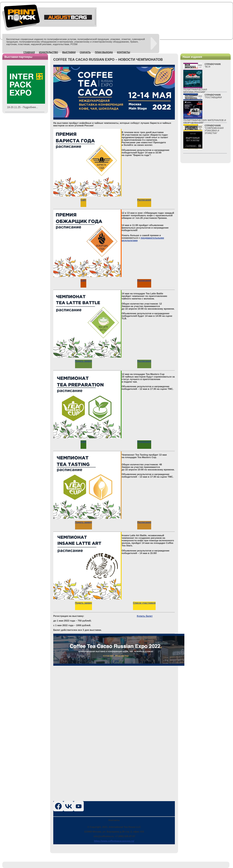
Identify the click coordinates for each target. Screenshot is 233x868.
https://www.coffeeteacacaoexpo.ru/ (114, 841)
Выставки (69, 52)
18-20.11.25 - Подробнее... (23, 107)
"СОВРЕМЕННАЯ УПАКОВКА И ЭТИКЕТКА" (214, 129)
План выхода (104, 52)
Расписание (144, 200)
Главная (29, 52)
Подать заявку (84, 361)
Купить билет (145, 616)
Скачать (85, 52)
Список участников (144, 603)
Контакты (123, 52)
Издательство (48, 52)
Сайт (83, 200)
